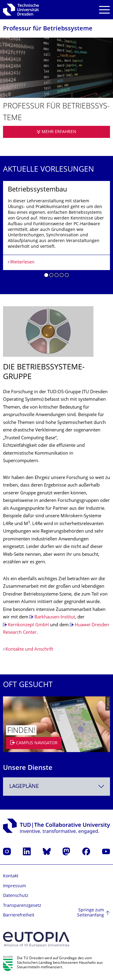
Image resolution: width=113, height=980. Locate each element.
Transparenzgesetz (22, 906)
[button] (46, 276)
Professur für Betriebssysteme (48, 29)
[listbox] (56, 232)
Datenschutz (16, 896)
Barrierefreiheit (19, 915)
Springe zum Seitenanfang (91, 913)
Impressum (14, 886)
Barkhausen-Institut (55, 617)
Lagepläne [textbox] (24, 787)
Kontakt (11, 876)
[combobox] (56, 787)
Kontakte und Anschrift (29, 650)
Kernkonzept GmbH (28, 625)
